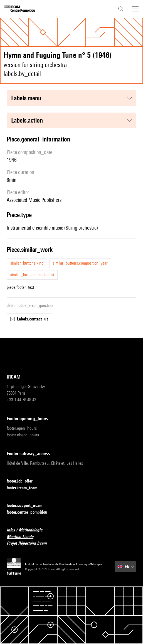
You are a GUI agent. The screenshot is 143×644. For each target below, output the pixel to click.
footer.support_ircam (28, 506)
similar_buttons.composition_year (80, 263)
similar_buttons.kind (27, 263)
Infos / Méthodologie (28, 530)
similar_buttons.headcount (32, 275)
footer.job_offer (23, 481)
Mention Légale (23, 537)
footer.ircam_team (25, 488)
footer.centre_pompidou (30, 512)
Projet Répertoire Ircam (30, 544)
